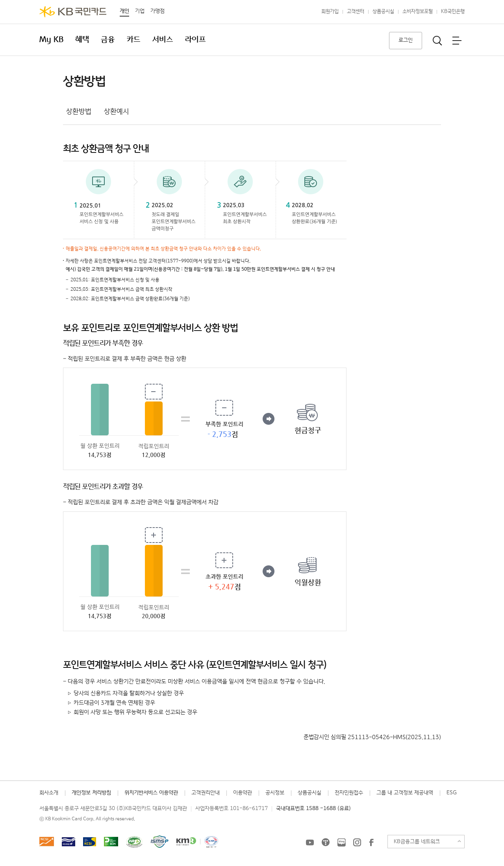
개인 (124, 11)
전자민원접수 (349, 793)
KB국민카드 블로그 (341, 842)
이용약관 (243, 793)
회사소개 (49, 793)
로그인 (406, 40)
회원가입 (330, 12)
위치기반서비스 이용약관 (151, 793)
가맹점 (157, 11)
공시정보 (275, 793)
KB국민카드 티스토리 (326, 842)
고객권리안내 (206, 793)
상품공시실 (383, 12)
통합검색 (437, 41)
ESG (452, 793)
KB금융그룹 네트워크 (417, 842)
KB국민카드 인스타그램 (357, 842)
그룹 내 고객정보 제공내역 (405, 793)
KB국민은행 (453, 12)
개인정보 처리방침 (91, 793)
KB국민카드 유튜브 (310, 842)
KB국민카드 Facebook (371, 842)
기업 (140, 11)
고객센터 (356, 12)
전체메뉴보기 (457, 41)
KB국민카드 (73, 12)
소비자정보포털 (418, 12)
